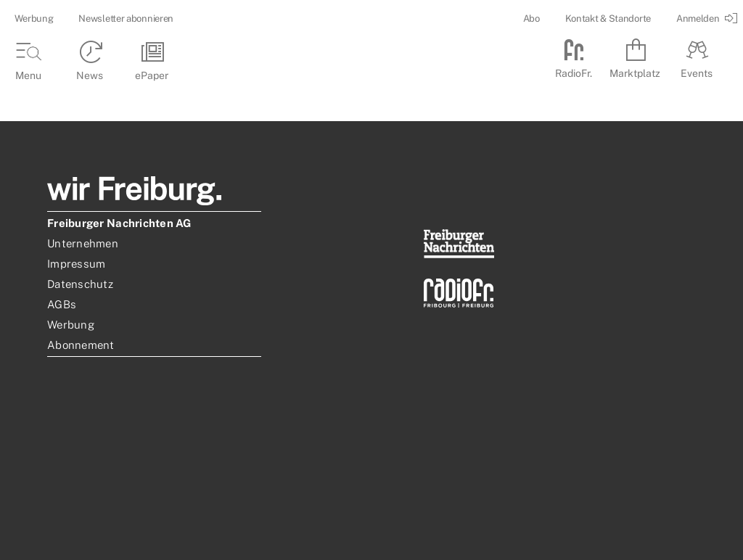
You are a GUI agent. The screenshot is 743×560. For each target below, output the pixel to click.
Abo (531, 18)
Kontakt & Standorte (608, 18)
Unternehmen (83, 243)
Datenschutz (80, 284)
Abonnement (81, 345)
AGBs (62, 304)
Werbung (34, 18)
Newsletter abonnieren (126, 18)
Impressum (76, 264)
